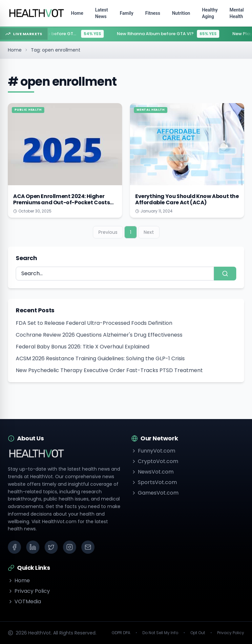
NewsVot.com (152, 472)
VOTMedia (24, 601)
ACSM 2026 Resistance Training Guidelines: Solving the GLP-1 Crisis (100, 358)
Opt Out (198, 633)
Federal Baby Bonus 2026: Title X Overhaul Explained (83, 347)
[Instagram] (70, 547)
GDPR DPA (121, 633)
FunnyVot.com (153, 451)
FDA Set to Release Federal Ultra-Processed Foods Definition (94, 323)
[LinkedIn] (33, 547)
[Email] (88, 547)
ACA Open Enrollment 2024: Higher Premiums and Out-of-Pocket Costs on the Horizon (61, 202)
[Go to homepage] (37, 13)
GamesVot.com (155, 493)
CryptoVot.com (155, 461)
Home (15, 50)
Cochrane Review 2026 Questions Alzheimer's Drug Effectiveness (99, 335)
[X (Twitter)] (51, 547)
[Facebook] (14, 547)
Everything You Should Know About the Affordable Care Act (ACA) (187, 199)
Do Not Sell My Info (160, 633)
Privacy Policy (29, 591)
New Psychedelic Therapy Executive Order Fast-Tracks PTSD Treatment (109, 370)
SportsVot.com (154, 482)
